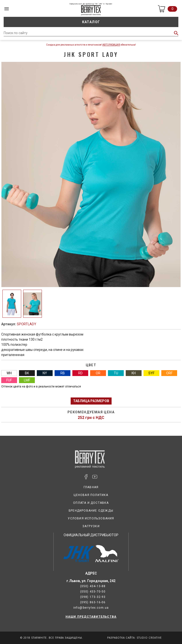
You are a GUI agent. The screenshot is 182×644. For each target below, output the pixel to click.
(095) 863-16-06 (93, 602)
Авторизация (111, 45)
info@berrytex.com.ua (91, 608)
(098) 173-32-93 (93, 597)
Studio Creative (149, 638)
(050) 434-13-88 (93, 586)
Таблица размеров (91, 401)
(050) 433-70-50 (93, 592)
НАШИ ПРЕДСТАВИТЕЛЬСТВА (91, 617)
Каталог (91, 22)
